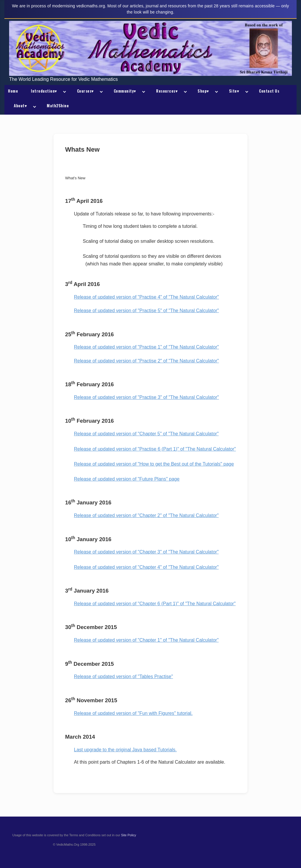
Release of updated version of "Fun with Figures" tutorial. (133, 713)
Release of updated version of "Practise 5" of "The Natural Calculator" (147, 311)
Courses (85, 91)
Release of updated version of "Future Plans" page (127, 479)
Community (125, 91)
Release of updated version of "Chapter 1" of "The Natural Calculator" (146, 640)
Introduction (44, 91)
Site (234, 91)
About (20, 106)
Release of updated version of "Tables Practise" (124, 676)
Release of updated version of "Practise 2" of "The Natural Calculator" (147, 361)
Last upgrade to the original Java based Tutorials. (126, 750)
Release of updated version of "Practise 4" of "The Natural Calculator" (147, 297)
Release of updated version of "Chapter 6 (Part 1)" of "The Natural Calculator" (155, 604)
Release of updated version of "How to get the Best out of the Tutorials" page (154, 464)
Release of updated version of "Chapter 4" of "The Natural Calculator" (146, 567)
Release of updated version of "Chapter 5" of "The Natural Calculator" (146, 434)
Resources (167, 91)
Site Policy (129, 835)
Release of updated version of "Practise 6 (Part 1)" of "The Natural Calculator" (155, 449)
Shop (203, 91)
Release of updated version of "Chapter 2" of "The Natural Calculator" (146, 515)
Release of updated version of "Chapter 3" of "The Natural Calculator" (146, 552)
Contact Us (269, 91)
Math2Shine (58, 106)
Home (13, 91)
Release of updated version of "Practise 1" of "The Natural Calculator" (147, 347)
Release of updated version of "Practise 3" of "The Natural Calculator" (147, 397)
